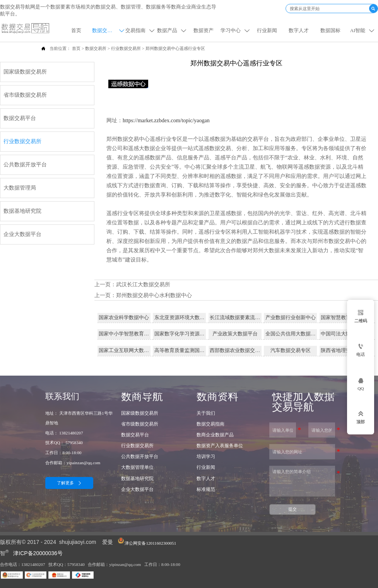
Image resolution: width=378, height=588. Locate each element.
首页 (76, 48)
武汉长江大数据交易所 (143, 285)
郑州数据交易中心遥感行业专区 (175, 48)
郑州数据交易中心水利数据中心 (154, 295)
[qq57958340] (361, 384)
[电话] (361, 350)
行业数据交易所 (126, 48)
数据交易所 (96, 48)
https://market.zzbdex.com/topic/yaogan (166, 121)
